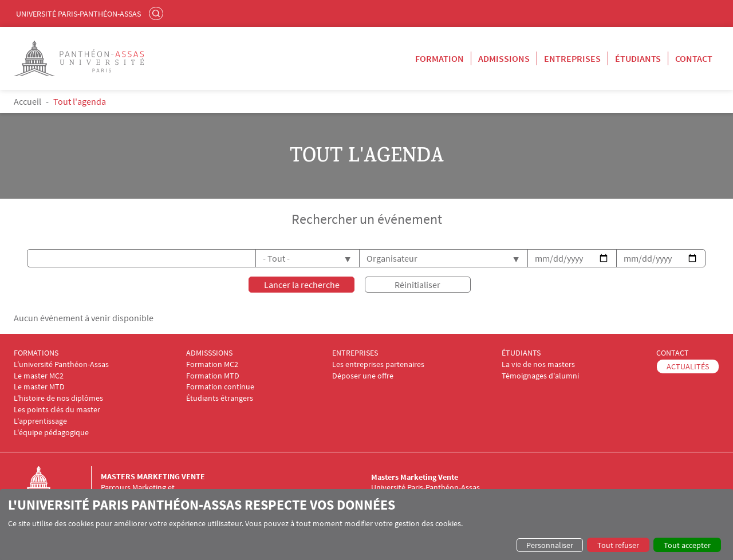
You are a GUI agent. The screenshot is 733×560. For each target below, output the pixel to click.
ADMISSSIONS (209, 353)
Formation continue (220, 387)
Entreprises (572, 58)
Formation (440, 58)
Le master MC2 (39, 375)
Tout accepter (687, 545)
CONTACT (673, 353)
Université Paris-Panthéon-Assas (78, 14)
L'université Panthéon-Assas (61, 364)
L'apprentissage (40, 421)
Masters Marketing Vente (153, 476)
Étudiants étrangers (220, 398)
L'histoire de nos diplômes (58, 398)
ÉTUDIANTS (521, 353)
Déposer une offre (363, 375)
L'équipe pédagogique (51, 432)
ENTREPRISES (355, 353)
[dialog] (366, 524)
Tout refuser (618, 545)
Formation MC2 (212, 364)
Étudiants (638, 58)
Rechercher (157, 13)
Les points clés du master (57, 410)
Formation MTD (213, 375)
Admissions (504, 58)
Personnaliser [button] (550, 545)
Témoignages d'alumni (540, 375)
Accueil (27, 101)
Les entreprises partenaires (378, 364)
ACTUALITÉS (688, 366)
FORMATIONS (36, 353)
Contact (694, 58)
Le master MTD (39, 387)
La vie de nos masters (538, 364)
